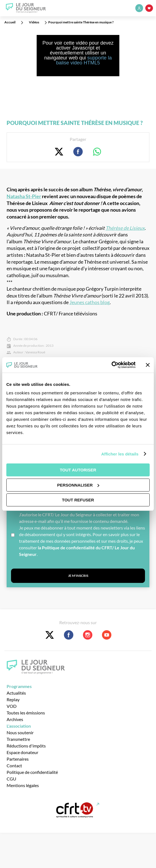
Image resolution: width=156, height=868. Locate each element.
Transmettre (18, 739)
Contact (14, 765)
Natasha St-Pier (24, 196)
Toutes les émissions (26, 713)
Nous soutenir (20, 732)
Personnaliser (78, 485)
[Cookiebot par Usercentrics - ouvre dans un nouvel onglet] (111, 365)
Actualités (16, 693)
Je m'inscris (78, 576)
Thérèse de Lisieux (125, 228)
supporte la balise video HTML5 (84, 60)
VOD (12, 706)
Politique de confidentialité (32, 772)
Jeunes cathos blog (90, 302)
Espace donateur (22, 752)
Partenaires (18, 759)
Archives (15, 719)
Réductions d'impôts (26, 746)
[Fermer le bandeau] (148, 365)
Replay (13, 699)
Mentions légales (23, 785)
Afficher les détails (120, 454)
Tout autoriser (78, 470)
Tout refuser (78, 500)
